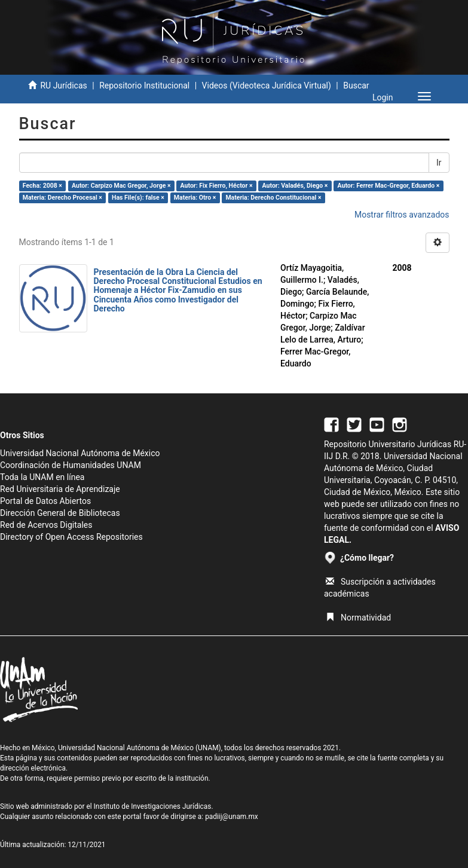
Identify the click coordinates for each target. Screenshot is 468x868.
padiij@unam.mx (232, 817)
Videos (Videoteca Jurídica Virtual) (267, 85)
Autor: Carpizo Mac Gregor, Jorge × (121, 186)
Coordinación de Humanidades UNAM (71, 465)
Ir (439, 163)
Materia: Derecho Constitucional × (273, 198)
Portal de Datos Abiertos (45, 501)
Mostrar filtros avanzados (402, 215)
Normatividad (358, 618)
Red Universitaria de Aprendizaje (60, 489)
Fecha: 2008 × (42, 186)
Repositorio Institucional (144, 85)
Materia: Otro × (195, 198)
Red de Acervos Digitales (46, 525)
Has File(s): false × (138, 198)
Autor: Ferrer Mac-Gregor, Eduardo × (389, 186)
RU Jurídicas (63, 85)
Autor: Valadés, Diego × (295, 186)
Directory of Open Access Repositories (71, 537)
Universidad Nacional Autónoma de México (80, 453)
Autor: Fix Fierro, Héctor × (217, 186)
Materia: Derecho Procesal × (62, 198)
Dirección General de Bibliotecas (60, 513)
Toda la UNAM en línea (42, 477)
